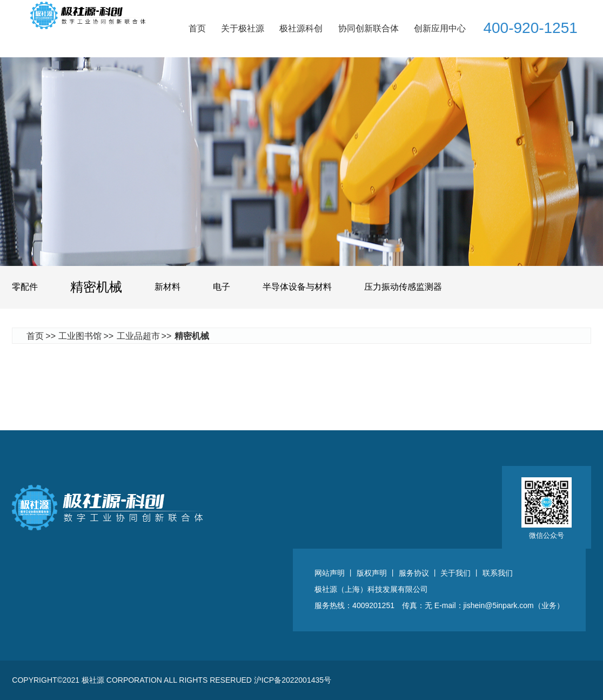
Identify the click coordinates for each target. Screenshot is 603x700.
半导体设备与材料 (297, 287)
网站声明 (330, 573)
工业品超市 (138, 336)
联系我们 (498, 573)
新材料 (167, 287)
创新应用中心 (440, 28)
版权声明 (372, 573)
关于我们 (455, 573)
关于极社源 (243, 28)
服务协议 (414, 573)
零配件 (25, 287)
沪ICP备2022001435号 (293, 680)
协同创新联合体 (368, 28)
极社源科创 (301, 28)
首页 (197, 28)
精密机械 (96, 287)
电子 (222, 287)
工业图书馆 (80, 336)
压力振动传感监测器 (403, 287)
